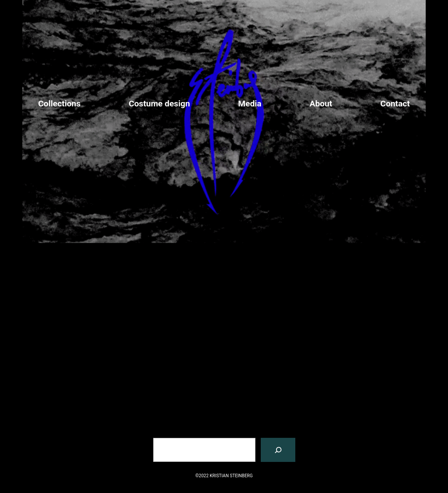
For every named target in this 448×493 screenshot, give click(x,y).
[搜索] (278, 450)
